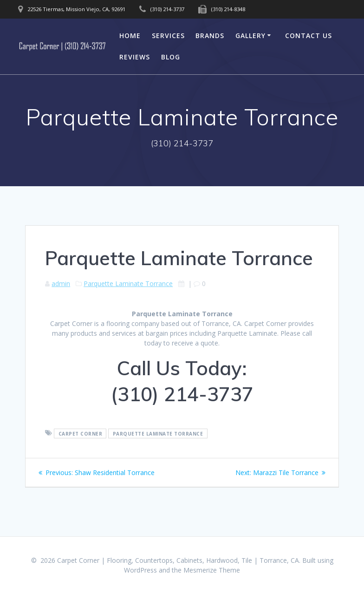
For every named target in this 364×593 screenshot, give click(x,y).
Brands (210, 36)
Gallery (250, 36)
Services (168, 36)
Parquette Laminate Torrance (128, 283)
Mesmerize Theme (212, 570)
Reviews (135, 57)
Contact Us (309, 36)
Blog (171, 57)
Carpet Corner (81, 433)
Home (130, 36)
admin (61, 283)
